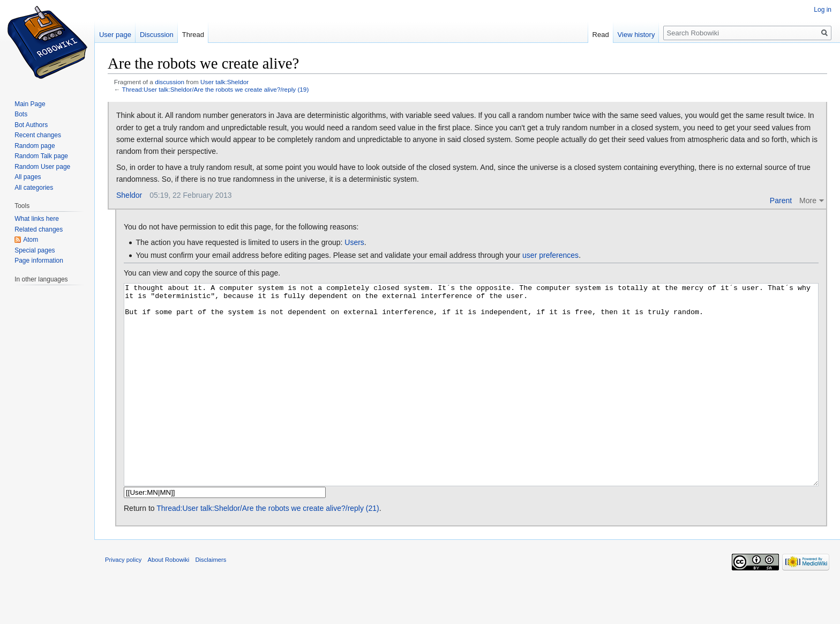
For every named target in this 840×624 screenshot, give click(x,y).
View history (636, 35)
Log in (823, 10)
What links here (37, 219)
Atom (31, 240)
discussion (170, 82)
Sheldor (129, 195)
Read (601, 35)
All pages (28, 177)
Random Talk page (41, 156)
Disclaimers (211, 600)
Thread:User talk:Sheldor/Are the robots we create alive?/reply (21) (268, 548)
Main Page (30, 104)
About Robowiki (169, 600)
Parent (781, 200)
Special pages (35, 250)
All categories (34, 188)
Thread (193, 35)
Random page (35, 146)
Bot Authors (31, 125)
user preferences (550, 255)
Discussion (157, 35)
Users (354, 242)
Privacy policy (123, 600)
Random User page (42, 167)
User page (115, 35)
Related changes (39, 229)
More (808, 200)
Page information (39, 261)
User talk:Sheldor (224, 82)
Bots (21, 114)
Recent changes (38, 135)
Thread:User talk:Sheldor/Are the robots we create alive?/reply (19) (216, 89)
